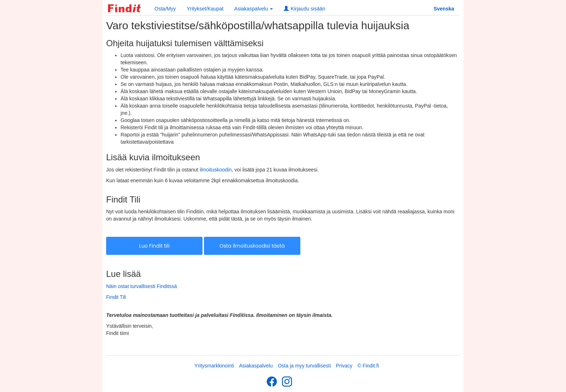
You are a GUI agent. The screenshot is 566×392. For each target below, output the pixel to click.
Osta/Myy (165, 9)
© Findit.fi (368, 366)
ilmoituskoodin (216, 170)
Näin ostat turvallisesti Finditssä (141, 286)
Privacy (344, 366)
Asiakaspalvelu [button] (254, 9)
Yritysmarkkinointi (214, 366)
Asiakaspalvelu (256, 366)
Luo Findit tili (154, 246)
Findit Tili (116, 297)
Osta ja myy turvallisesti (304, 366)
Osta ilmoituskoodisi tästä (252, 246)
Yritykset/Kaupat (205, 9)
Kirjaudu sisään (304, 9)
